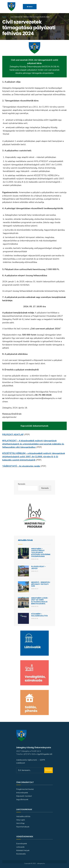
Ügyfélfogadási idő (45, 754)
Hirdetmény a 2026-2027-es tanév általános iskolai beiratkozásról (40, 601)
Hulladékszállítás (23, 816)
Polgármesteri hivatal (25, 789)
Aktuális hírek (25, 540)
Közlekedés (21, 854)
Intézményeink (22, 793)
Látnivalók (20, 847)
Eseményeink (22, 844)
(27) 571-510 (29, 754)
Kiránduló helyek (23, 850)
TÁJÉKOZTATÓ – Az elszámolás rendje (21, 466)
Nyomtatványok (23, 827)
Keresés (22, 484)
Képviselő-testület (24, 796)
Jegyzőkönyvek (22, 799)
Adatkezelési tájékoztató (27, 760)
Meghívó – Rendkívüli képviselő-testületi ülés (41, 584)
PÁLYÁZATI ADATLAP (13, 435)
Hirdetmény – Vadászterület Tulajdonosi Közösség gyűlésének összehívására (41, 553)
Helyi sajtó (21, 820)
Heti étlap (20, 823)
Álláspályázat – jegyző (38, 567)
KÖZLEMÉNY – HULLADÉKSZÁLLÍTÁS (39, 615)
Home (4, 17)
